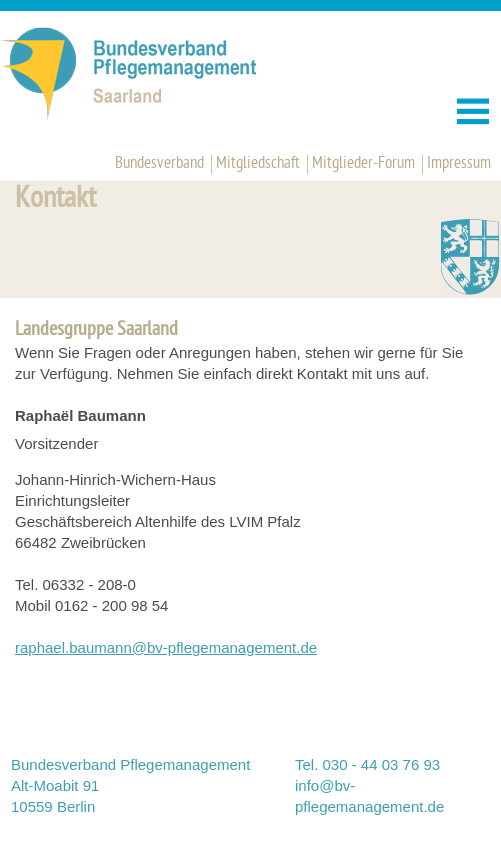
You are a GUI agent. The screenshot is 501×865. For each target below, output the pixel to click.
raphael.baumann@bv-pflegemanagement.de (166, 647)
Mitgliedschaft (258, 164)
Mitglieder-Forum (363, 164)
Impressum (459, 164)
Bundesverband (159, 164)
